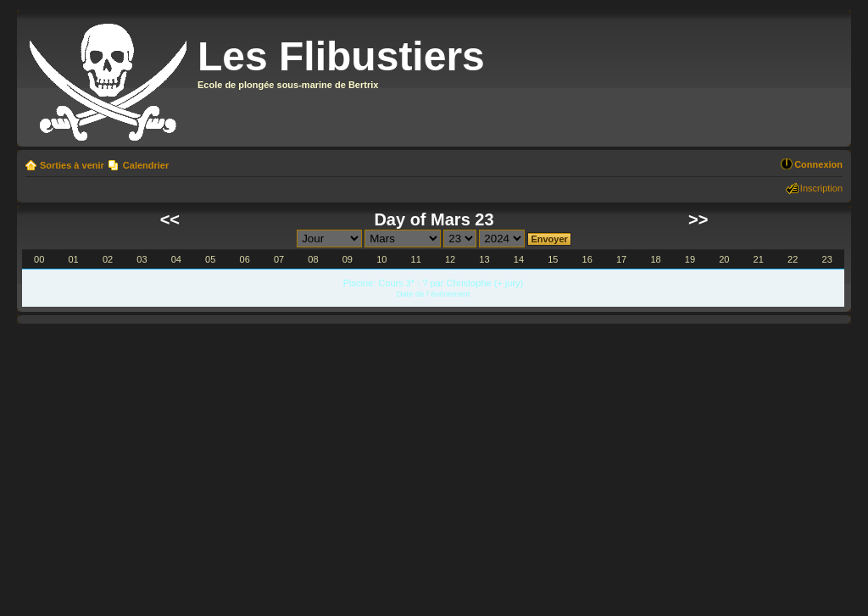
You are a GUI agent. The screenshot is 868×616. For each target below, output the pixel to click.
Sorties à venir (72, 165)
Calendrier (146, 165)
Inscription (821, 188)
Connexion (818, 164)
